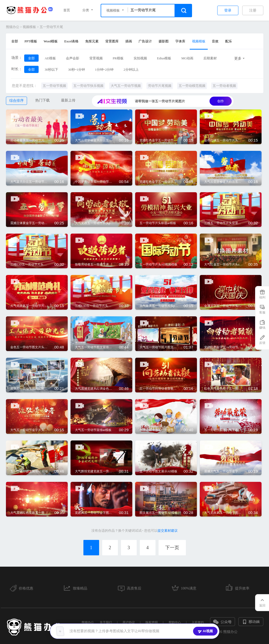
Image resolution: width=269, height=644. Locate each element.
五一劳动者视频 (224, 86)
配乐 (229, 41)
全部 (15, 41)
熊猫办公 (13, 27)
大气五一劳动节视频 (126, 86)
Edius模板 (164, 58)
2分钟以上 (131, 70)
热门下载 (42, 100)
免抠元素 (92, 41)
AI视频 (205, 631)
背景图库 (112, 41)
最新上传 (68, 100)
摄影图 (164, 41)
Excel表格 (72, 41)
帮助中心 (175, 622)
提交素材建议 (168, 531)
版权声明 (152, 622)
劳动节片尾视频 (160, 86)
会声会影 (73, 58)
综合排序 (16, 101)
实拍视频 (140, 58)
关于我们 (106, 622)
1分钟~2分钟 (104, 70)
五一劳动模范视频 (192, 86)
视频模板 (29, 27)
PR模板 (118, 58)
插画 (129, 41)
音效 (215, 41)
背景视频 (96, 58)
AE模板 (50, 58)
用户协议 (129, 622)
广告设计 (145, 41)
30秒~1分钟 (77, 70)
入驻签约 (198, 622)
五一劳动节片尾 (51, 27)
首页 (67, 10)
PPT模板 (31, 41)
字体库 (180, 41)
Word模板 (51, 41)
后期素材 (210, 58)
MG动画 (187, 58)
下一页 (172, 548)
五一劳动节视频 (54, 86)
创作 (221, 101)
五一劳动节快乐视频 (88, 86)
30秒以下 (51, 70)
